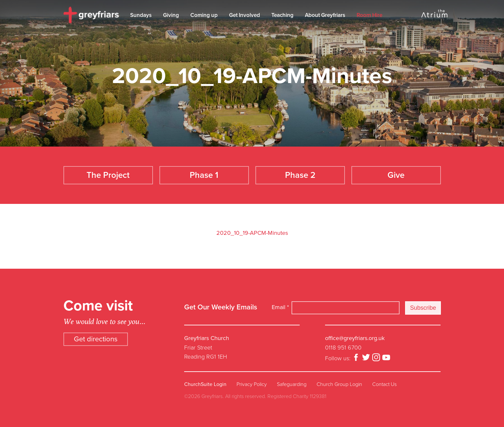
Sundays (141, 15)
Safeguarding (292, 384)
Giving (171, 15)
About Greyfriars (325, 15)
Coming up (204, 15)
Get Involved (245, 15)
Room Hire (369, 15)
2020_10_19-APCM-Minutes (252, 233)
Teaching (282, 15)
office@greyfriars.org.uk (355, 338)
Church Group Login (339, 384)
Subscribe (423, 308)
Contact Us (384, 384)
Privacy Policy (252, 384)
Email (280, 307)
